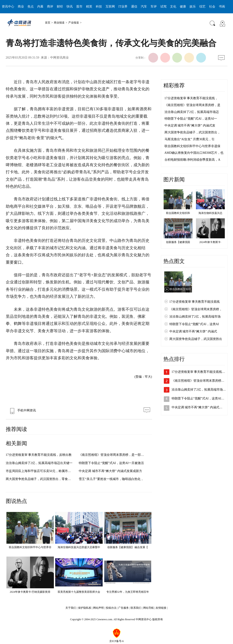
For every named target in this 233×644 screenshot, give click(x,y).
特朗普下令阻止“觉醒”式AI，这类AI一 (191, 119)
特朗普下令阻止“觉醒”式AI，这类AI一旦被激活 (111, 463)
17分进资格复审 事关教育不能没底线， (191, 98)
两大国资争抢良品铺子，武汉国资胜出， (192, 132)
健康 (183, 7)
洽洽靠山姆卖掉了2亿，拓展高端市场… (199, 390)
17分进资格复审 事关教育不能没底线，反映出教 (39, 455)
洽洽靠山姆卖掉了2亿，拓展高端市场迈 (192, 112)
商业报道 (59, 23)
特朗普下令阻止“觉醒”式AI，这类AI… (198, 398)
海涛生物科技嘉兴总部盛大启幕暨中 (79, 547)
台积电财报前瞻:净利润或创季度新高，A (192, 160)
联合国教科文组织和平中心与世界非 (30, 547)
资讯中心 (8, 7)
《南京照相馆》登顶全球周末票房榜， (196, 309)
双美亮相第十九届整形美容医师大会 (79, 592)
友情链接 (161, 608)
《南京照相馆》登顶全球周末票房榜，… (200, 381)
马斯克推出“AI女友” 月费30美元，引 (190, 139)
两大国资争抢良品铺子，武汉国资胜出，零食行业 (40, 479)
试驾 (163, 7)
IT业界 (123, 7)
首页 (48, 23)
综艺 (202, 7)
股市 (79, 7)
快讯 (70, 7)
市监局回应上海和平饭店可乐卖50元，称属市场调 (40, 471)
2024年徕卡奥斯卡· (210, 242)
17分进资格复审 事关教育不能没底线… (198, 372)
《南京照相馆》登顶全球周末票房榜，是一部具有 (113, 455)
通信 (134, 7)
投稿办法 (111, 608)
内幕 (40, 7)
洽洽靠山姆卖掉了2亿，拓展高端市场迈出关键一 (39, 463)
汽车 (144, 7)
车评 (154, 7)
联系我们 (136, 608)
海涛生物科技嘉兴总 (210, 213)
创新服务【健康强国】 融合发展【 (128, 547)
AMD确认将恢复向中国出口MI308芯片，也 (194, 153)
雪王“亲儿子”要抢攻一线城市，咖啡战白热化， (111, 479)
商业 (21, 7)
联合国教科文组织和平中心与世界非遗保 (192, 146)
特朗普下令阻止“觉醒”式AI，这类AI (194, 324)
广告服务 (123, 608)
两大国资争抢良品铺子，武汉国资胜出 (196, 339)
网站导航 (149, 608)
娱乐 (193, 7)
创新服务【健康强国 (178, 242)
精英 (89, 7)
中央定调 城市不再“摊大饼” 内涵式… (197, 407)
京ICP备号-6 (116, 641)
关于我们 (71, 608)
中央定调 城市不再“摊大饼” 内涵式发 (190, 125)
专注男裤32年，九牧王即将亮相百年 (128, 592)
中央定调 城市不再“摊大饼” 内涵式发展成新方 (110, 471)
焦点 (31, 7)
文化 (173, 7)
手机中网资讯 (22, 410)
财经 (60, 7)
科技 (99, 7)
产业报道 (74, 23)
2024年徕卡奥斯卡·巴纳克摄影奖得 (30, 592)
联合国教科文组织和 (178, 213)
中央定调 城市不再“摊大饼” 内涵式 (193, 331)
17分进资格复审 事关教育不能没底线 (195, 302)
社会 (212, 7)
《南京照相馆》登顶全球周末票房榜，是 (192, 105)
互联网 (110, 7)
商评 (50, 7)
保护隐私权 (85, 608)
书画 (222, 7)
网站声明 (98, 608)
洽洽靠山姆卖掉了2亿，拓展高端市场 (195, 317)
